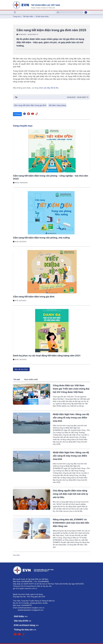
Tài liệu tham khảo (42, 16)
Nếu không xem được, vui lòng (36, 88)
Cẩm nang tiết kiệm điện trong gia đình (34, 297)
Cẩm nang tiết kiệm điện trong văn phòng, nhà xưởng (41, 238)
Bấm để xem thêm (21, 369)
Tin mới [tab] (17, 379)
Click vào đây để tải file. (49, 88)
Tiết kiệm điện (28, 16)
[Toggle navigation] (15, 12)
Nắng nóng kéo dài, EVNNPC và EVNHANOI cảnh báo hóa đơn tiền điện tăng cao (71, 523)
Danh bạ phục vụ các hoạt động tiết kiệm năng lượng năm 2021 (47, 356)
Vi (86, 12)
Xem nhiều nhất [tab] (31, 379)
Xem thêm (16, 555)
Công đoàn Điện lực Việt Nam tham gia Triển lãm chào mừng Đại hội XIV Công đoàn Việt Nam (71, 389)
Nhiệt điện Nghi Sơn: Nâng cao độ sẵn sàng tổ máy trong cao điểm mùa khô (71, 418)
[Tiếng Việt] (36, 5)
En (88, 12)
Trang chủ (17, 16)
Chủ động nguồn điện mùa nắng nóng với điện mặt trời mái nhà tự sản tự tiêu (70, 494)
